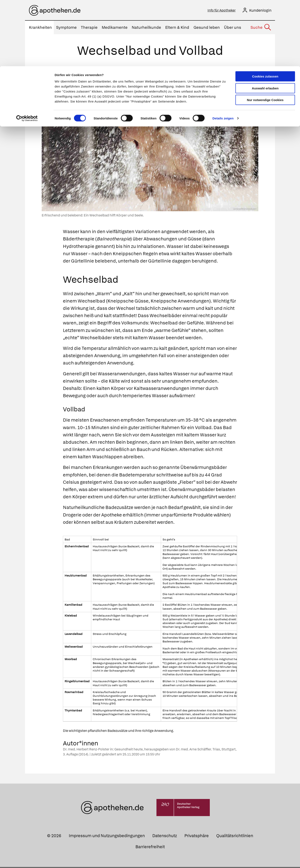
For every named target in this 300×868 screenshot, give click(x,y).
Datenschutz (165, 837)
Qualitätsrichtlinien (235, 837)
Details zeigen (223, 52)
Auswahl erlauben (265, 22)
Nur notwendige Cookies (265, 34)
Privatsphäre (197, 837)
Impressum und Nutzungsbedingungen (107, 837)
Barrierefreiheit (150, 848)
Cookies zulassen (265, 10)
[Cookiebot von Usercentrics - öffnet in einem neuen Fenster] (27, 52)
